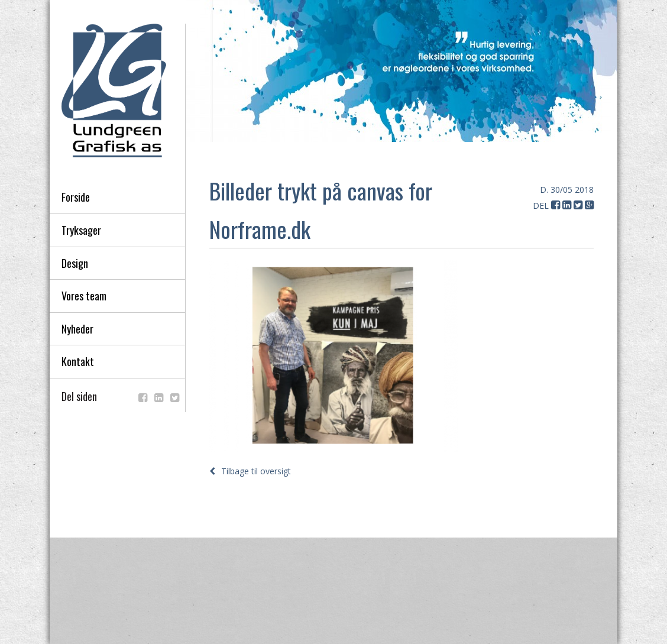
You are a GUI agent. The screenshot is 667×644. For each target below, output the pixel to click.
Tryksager (81, 230)
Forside (76, 197)
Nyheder (77, 329)
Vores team (84, 296)
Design (75, 263)
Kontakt (78, 361)
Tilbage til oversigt (250, 471)
